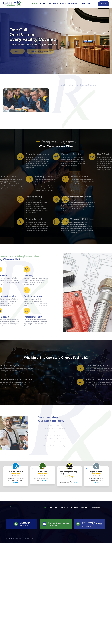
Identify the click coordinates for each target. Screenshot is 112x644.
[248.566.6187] (16, 524)
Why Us (43, 4)
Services (87, 4)
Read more (16, 483)
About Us (53, 4)
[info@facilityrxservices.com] (44, 524)
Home (35, 4)
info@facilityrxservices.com (59, 523)
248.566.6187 (25, 523)
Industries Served (70, 4)
